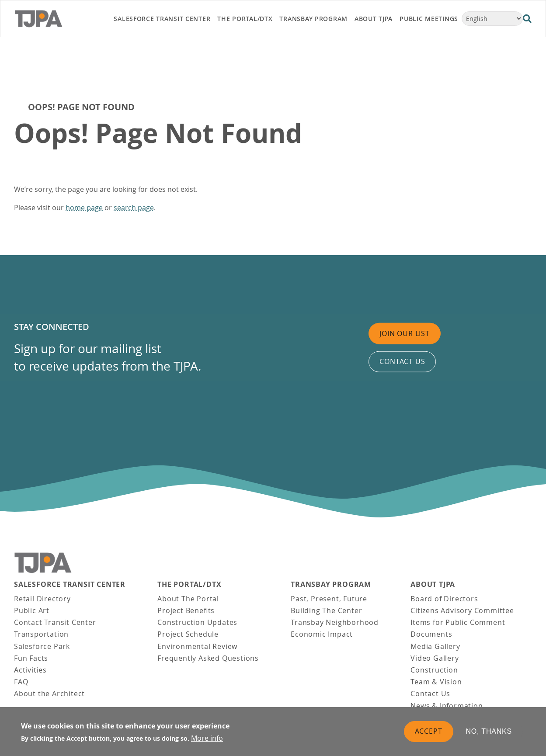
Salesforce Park (42, 646)
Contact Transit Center (55, 622)
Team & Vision (436, 682)
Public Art (32, 610)
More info (207, 738)
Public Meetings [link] (429, 19)
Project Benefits (186, 610)
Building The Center (326, 610)
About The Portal (188, 599)
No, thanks (489, 731)
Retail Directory (42, 599)
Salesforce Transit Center (70, 584)
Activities (30, 670)
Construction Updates (197, 622)
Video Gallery (435, 658)
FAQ (21, 682)
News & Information (447, 706)
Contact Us (430, 694)
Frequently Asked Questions (208, 658)
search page (134, 208)
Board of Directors (444, 599)
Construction (434, 670)
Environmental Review (197, 646)
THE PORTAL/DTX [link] (245, 19)
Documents (431, 634)
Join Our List (404, 333)
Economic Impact (322, 634)
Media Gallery (435, 646)
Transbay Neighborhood (335, 622)
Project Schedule (188, 634)
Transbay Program (331, 584)
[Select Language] (492, 19)
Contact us (402, 361)
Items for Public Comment (458, 622)
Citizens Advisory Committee (462, 610)
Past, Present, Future (329, 599)
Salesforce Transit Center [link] (162, 19)
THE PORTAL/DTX (189, 584)
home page (84, 208)
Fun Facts (31, 658)
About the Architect (49, 694)
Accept (429, 731)
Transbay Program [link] (313, 19)
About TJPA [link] (374, 19)
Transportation (41, 634)
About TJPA (433, 584)
